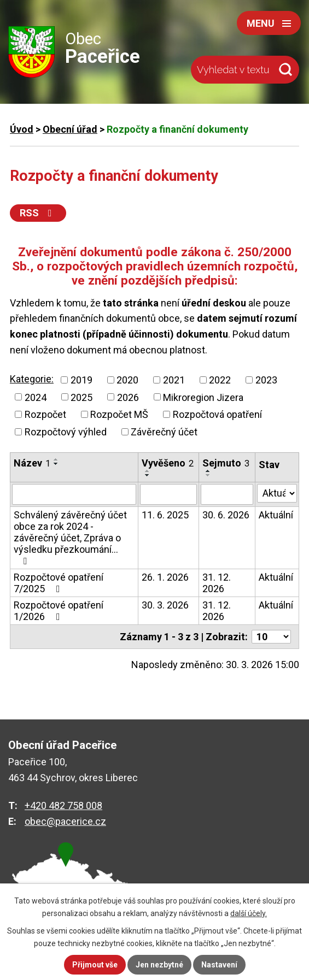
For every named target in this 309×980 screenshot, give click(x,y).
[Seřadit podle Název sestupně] (56, 464)
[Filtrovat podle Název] (74, 494)
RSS (38, 213)
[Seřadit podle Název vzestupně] (56, 459)
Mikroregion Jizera (203, 397)
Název (32, 463)
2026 (128, 397)
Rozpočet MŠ (119, 414)
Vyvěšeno (168, 463)
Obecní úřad (70, 129)
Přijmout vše (95, 965)
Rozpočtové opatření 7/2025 (59, 583)
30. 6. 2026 (226, 515)
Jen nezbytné (159, 965)
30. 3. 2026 (165, 605)
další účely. (249, 913)
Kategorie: (32, 379)
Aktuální (276, 515)
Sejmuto (226, 463)
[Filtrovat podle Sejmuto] (227, 494)
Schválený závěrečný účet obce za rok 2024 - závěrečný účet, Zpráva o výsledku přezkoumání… (70, 538)
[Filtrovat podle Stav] (277, 493)
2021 (174, 380)
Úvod (22, 129)
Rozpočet (45, 414)
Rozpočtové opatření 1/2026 (59, 611)
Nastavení (219, 965)
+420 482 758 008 (63, 805)
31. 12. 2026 (217, 583)
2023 (266, 380)
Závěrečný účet (164, 432)
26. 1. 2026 (165, 577)
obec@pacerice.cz (65, 821)
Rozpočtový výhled (66, 432)
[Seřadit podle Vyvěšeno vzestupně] (148, 471)
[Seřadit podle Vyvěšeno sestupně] (148, 475)
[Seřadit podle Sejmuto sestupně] (208, 475)
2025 (81, 397)
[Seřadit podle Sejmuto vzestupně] (208, 471)
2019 (81, 380)
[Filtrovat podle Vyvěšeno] (169, 494)
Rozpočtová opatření (217, 414)
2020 (127, 380)
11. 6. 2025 (165, 515)
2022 (220, 380)
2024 (36, 397)
